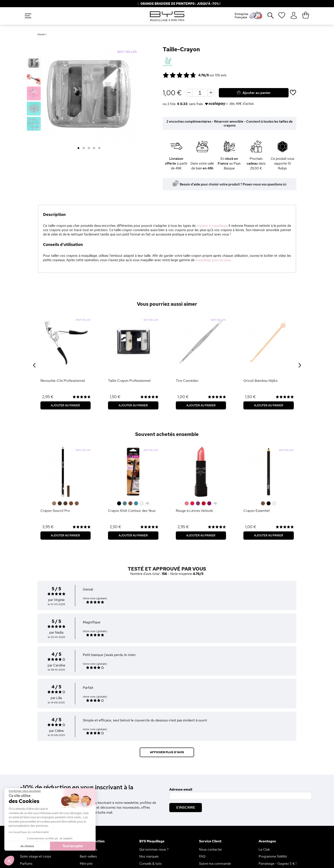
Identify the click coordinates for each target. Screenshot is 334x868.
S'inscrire (186, 807)
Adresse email (181, 790)
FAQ (202, 856)
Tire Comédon (187, 381)
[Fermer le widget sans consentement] (25, 791)
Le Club (264, 850)
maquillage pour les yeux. (213, 260)
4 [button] (94, 148)
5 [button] (99, 148)
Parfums (26, 864)
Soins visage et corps (36, 856)
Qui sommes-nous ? (154, 850)
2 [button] (84, 148)
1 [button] (78, 148)
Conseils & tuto (150, 864)
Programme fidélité (273, 856)
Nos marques (149, 856)
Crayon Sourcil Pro (55, 511)
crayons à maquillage (212, 226)
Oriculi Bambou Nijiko (260, 381)
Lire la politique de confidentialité (29, 832)
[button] (9, 861)
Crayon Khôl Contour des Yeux (132, 511)
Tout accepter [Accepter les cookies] (73, 846)
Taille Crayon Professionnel (129, 381)
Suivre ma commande (215, 864)
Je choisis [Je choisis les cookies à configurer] (27, 846)
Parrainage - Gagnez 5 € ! (278, 864)
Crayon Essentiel (257, 511)
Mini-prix (86, 864)
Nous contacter (210, 850)
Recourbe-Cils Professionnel (63, 381)
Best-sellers (88, 856)
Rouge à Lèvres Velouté (194, 511)
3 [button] (89, 148)
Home (41, 34)
